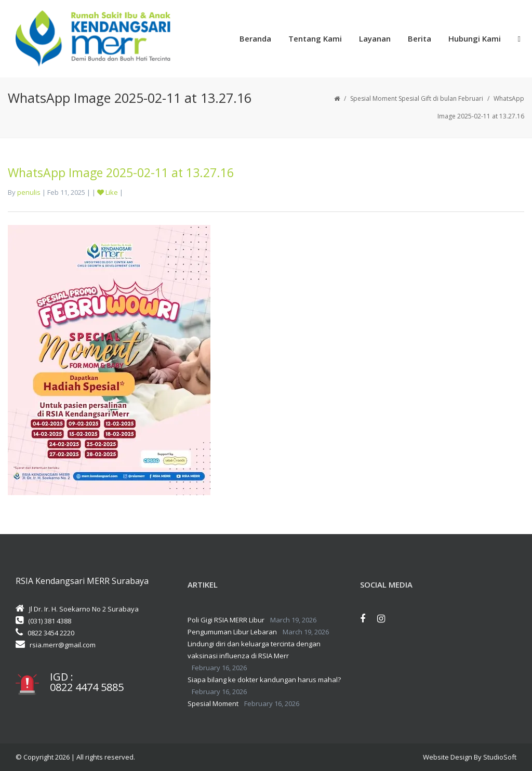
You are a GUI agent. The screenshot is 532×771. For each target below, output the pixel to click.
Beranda (255, 38)
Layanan (375, 38)
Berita (420, 38)
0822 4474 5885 (87, 687)
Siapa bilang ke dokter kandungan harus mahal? (264, 680)
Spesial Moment (213, 703)
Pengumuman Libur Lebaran (232, 632)
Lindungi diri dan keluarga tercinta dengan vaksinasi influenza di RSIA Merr (254, 650)
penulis (29, 192)
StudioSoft (500, 757)
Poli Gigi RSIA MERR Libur (226, 620)
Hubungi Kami (475, 38)
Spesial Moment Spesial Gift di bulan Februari (417, 98)
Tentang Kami (315, 38)
